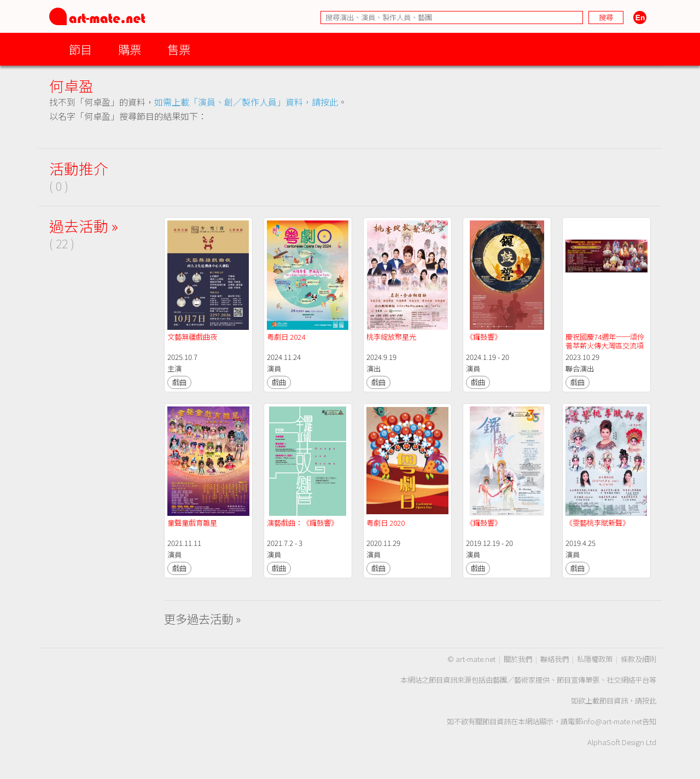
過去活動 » (84, 226)
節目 (80, 49)
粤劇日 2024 (286, 337)
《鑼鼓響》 (484, 337)
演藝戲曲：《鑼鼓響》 (302, 523)
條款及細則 (638, 659)
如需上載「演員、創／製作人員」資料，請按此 (246, 102)
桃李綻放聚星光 (391, 337)
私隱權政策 (595, 659)
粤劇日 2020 (386, 523)
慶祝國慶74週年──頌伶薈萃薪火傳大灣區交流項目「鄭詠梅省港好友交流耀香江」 (605, 350)
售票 (179, 49)
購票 (130, 49)
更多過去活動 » (203, 618)
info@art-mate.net (612, 721)
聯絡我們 (555, 659)
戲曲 (179, 382)
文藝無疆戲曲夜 (192, 337)
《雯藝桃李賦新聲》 (597, 523)
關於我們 (518, 659)
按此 (649, 700)
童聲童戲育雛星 (192, 523)
